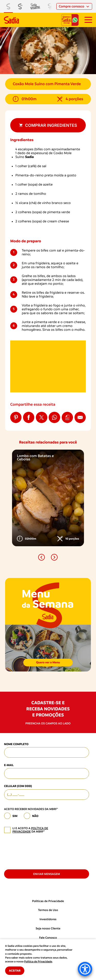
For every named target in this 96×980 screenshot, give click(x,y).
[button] (41, 557)
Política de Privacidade (38, 962)
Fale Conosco (48, 938)
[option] (48, 498)
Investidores (48, 919)
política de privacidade (30, 830)
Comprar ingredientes (48, 125)
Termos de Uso (48, 910)
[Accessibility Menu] (85, 969)
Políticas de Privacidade (48, 901)
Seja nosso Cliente (48, 928)
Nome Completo (16, 744)
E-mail (9, 765)
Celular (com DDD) (18, 786)
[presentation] (43, 851)
